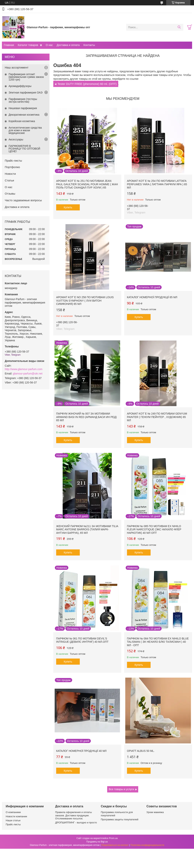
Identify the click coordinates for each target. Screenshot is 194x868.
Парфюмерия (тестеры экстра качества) (23, 100)
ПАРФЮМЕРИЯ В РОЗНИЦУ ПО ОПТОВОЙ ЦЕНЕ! (24, 149)
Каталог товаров (28, 45)
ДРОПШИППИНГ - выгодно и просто (76, 823)
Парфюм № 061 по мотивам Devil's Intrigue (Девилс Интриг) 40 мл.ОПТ (82, 640)
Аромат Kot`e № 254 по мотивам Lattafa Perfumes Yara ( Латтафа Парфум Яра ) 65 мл (157, 184)
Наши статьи (13, 820)
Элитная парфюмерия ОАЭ (26, 93)
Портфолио (12, 167)
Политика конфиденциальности (147, 845)
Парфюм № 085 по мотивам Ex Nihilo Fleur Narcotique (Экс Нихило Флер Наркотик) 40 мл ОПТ (154, 529)
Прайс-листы (13, 161)
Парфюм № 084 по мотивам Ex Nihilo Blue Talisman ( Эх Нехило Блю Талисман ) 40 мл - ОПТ (158, 642)
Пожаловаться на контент (115, 845)
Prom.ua (113, 838)
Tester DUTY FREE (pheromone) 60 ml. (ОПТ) (87, 84)
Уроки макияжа (155, 812)
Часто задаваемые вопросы (23, 200)
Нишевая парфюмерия (23, 108)
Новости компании (16, 816)
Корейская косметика (22, 121)
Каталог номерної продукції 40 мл (81, 751)
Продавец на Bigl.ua (97, 842)
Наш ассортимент (17, 67)
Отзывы (10, 194)
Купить (68, 207)
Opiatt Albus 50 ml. (141, 751)
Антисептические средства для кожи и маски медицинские (25, 130)
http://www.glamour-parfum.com (24, 369)
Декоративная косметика (24, 115)
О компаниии (13, 812)
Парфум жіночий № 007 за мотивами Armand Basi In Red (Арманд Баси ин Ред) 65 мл (86, 417)
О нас (49, 45)
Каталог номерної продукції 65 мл (152, 297)
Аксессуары (16, 139)
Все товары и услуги (121, 789)
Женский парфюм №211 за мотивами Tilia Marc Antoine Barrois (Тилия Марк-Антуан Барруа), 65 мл (87, 529)
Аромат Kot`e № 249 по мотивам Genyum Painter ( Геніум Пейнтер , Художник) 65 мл (157, 417)
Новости (10, 174)
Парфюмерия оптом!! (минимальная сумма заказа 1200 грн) (26, 77)
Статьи (9, 180)
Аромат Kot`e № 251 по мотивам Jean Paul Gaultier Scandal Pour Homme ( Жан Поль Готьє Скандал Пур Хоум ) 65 (87, 184)
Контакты (89, 45)
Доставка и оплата (68, 45)
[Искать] (179, 27)
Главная (9, 45)
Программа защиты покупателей (120, 819)
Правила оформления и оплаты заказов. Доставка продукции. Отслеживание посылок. (74, 815)
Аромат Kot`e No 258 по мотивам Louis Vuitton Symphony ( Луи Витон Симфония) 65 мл (85, 301)
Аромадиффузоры (20, 86)
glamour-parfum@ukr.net (28, 374)
